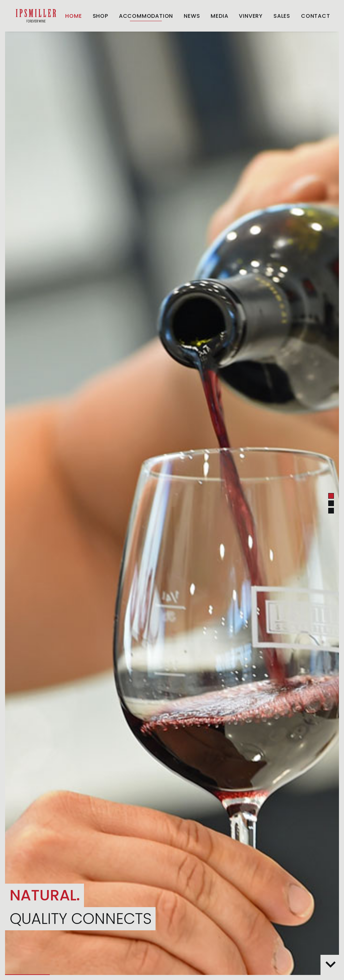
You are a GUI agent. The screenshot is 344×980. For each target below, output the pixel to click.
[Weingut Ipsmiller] (36, 16)
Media (219, 16)
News (192, 16)
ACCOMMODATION (146, 16)
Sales (282, 16)
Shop (100, 16)
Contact (316, 16)
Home (73, 16)
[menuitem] (73, 16)
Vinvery (251, 16)
